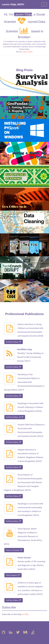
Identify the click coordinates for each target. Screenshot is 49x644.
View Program (13, 575)
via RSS (25, 614)
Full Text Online (14, 342)
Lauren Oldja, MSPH (13, 4)
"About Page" (27, 52)
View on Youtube (14, 550)
